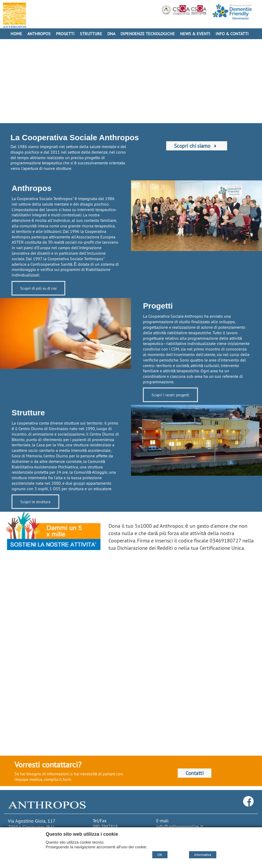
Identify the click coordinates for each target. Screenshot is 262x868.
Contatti (194, 773)
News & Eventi (195, 34)
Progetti (65, 34)
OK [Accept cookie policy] (160, 855)
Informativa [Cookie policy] (203, 855)
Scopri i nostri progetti (173, 396)
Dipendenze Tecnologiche (148, 34)
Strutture (91, 34)
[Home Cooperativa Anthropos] (14, 15)
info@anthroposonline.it (180, 827)
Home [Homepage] (16, 34)
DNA (111, 34)
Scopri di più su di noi (35, 289)
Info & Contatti (232, 34)
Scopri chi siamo (196, 146)
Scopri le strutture (32, 502)
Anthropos (39, 34)
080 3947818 (105, 827)
